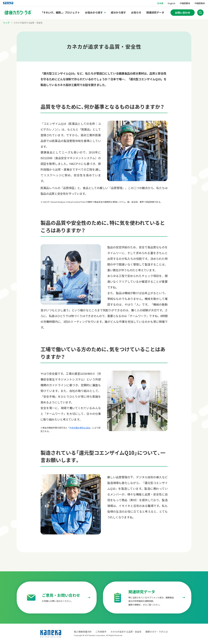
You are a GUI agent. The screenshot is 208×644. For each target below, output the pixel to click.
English (172, 3)
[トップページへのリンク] (18, 13)
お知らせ (136, 13)
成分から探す (118, 13)
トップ (6, 23)
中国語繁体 (185, 3)
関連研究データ (155, 13)
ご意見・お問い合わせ (61, 595)
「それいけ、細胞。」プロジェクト (60, 13)
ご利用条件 (101, 632)
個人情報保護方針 (83, 632)
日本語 (160, 3)
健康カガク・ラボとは (157, 632)
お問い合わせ (183, 13)
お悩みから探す (94, 12)
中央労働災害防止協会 (80, 428)
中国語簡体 (200, 3)
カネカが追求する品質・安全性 (28, 23)
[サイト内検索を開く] (200, 13)
